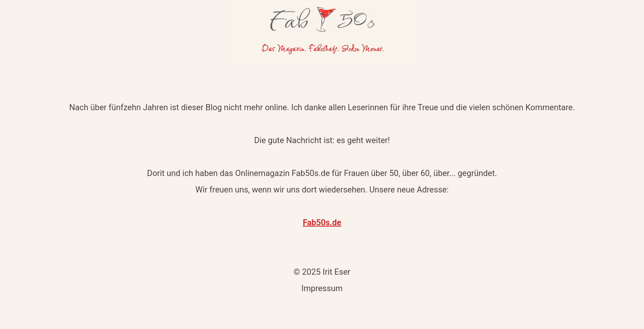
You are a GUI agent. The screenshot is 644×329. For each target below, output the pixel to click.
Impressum (322, 288)
